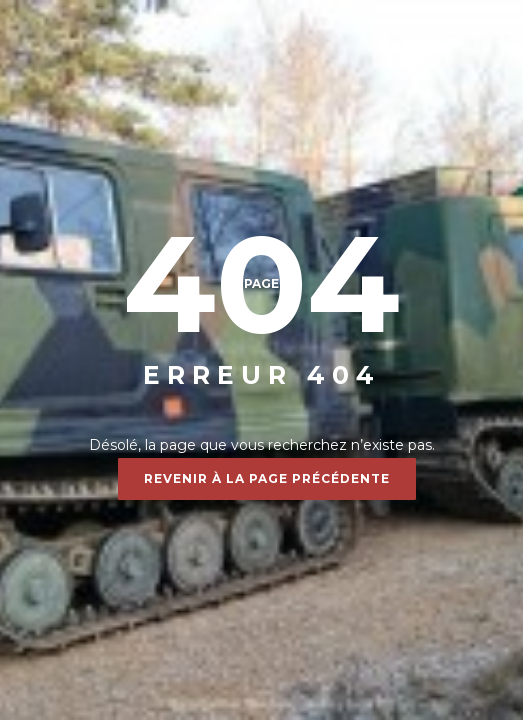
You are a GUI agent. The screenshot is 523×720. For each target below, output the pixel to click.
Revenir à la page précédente (267, 478)
